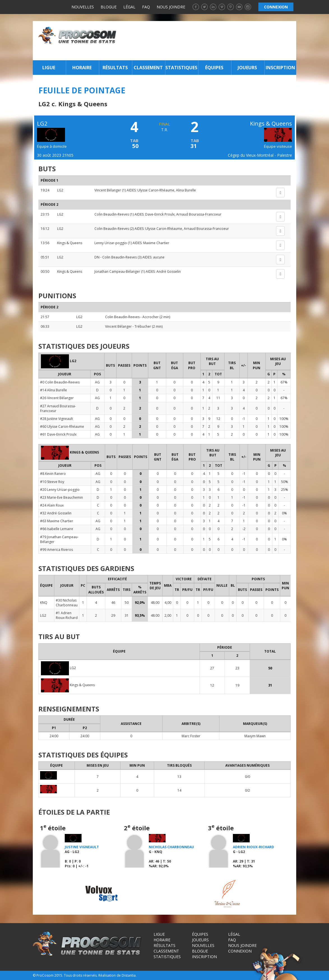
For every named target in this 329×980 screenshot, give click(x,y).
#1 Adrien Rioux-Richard (67, 615)
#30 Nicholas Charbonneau (67, 603)
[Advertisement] (208, 41)
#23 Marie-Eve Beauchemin (62, 497)
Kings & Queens (70, 243)
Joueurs (247, 68)
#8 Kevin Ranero (53, 474)
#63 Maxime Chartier (57, 521)
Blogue (109, 7)
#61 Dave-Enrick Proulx (58, 434)
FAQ (146, 7)
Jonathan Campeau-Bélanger (118, 271)
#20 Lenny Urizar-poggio (60, 490)
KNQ (44, 603)
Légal (129, 7)
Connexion (240, 951)
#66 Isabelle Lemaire (57, 529)
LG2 (60, 190)
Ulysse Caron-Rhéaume (156, 190)
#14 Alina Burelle (54, 390)
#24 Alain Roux (52, 505)
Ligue (49, 68)
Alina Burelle (186, 190)
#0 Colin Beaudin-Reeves (60, 382)
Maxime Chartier (156, 243)
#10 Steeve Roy (52, 482)
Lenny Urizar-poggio (111, 243)
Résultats (115, 68)
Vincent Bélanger (108, 190)
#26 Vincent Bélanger (57, 398)
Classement (148, 68)
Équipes (214, 68)
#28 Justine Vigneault (56, 419)
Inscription (280, 68)
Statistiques (181, 68)
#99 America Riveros (56, 550)
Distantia (129, 975)
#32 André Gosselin (56, 513)
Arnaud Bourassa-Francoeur (199, 214)
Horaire (82, 68)
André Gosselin (169, 271)
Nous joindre (171, 7)
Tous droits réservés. (81, 975)
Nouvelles (83, 7)
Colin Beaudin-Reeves (112, 214)
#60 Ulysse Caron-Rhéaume (62, 427)
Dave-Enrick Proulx (160, 214)
